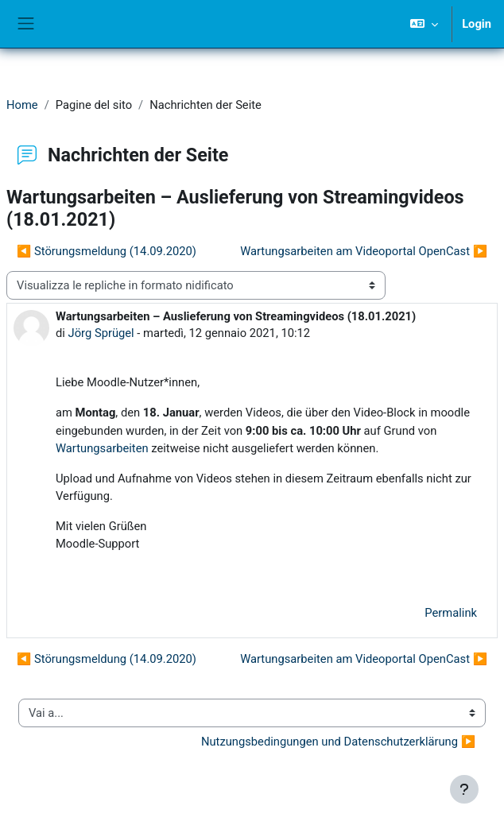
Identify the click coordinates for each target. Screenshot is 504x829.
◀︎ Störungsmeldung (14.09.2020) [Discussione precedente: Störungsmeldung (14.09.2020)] (107, 251)
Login (477, 24)
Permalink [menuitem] (451, 613)
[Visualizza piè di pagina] (464, 789)
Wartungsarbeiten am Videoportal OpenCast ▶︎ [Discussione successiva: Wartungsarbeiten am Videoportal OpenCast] (364, 251)
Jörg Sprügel (101, 333)
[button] (424, 24)
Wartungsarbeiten (102, 448)
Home (22, 105)
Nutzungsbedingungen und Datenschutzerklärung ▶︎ (338, 742)
